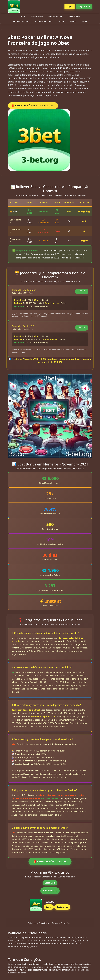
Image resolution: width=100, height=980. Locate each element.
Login (70, 7)
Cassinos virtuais (21, 21)
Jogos (84, 21)
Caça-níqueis (37, 16)
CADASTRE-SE (50, 891)
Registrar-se (84, 7)
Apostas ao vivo (55, 16)
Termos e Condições (61, 923)
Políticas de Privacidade (39, 923)
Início (23, 16)
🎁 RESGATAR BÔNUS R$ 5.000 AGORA (33, 106)
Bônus (73, 21)
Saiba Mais (50, 883)
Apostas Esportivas (44, 21)
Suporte (61, 21)
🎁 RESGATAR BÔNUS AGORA (50, 862)
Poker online (74, 16)
